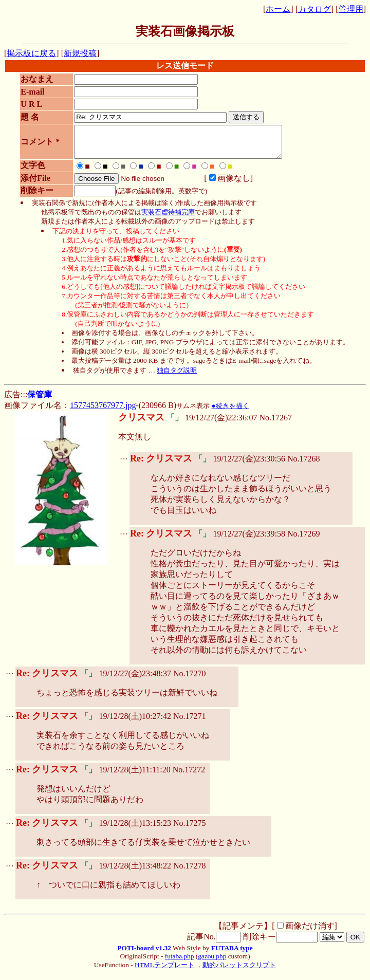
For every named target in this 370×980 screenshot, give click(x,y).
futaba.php (180, 962)
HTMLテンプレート (164, 971)
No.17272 (189, 776)
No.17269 (304, 540)
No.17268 (304, 465)
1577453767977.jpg (103, 411)
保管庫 (40, 401)
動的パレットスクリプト (239, 971)
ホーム (278, 9)
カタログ (314, 9)
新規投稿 (80, 53)
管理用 (351, 9)
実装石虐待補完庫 (168, 218)
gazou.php (212, 962)
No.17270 (190, 680)
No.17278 (190, 872)
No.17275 (190, 829)
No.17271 (190, 722)
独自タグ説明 (177, 376)
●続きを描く (230, 412)
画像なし (225, 184)
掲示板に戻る (31, 53)
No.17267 (275, 424)
